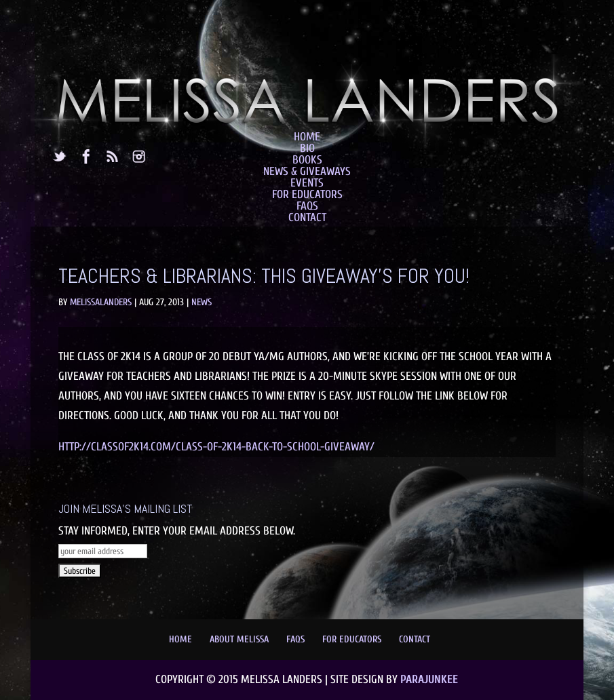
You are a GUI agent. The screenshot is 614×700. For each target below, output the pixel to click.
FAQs (307, 206)
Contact (307, 217)
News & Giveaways (307, 171)
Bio (307, 148)
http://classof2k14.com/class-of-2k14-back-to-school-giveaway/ (216, 447)
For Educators (307, 194)
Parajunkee (429, 679)
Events (307, 183)
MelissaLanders (101, 302)
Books (307, 160)
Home (307, 137)
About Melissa (239, 639)
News (202, 302)
